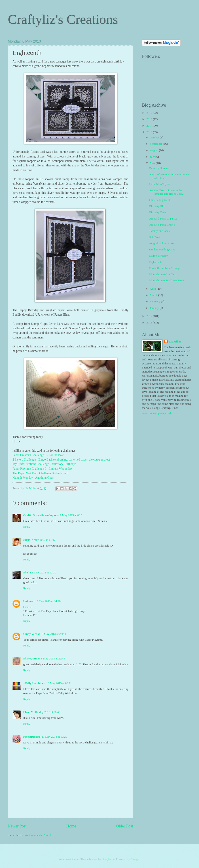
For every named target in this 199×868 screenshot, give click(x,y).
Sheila (27, 573)
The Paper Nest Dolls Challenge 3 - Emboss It (40, 473)
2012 (150, 316)
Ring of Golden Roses (162, 243)
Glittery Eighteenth (160, 200)
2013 (150, 132)
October (155, 138)
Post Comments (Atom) (37, 835)
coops (27, 540)
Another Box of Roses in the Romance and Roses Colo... (167, 192)
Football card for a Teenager (165, 268)
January (155, 308)
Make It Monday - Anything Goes (33, 478)
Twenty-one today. (160, 231)
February (155, 302)
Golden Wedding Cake (162, 250)
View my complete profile (157, 414)
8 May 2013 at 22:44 (54, 634)
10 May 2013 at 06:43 (47, 712)
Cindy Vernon (32, 634)
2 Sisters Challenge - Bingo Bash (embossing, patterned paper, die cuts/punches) (61, 460)
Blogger (135, 859)
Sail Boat (155, 237)
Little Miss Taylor (160, 184)
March (154, 295)
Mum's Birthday (159, 256)
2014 (150, 126)
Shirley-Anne (31, 659)
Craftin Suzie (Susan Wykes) (41, 515)
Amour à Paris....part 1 (162, 225)
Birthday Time (158, 212)
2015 (150, 119)
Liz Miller (175, 342)
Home (71, 826)
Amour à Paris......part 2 (163, 219)
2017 (150, 113)
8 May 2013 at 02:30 (44, 573)
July (153, 157)
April (153, 289)
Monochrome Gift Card (163, 274)
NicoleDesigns (32, 737)
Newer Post (17, 826)
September (156, 144)
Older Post (124, 826)
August (154, 150)
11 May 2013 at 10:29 (54, 737)
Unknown (29, 601)
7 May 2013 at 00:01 (72, 515)
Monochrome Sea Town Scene (167, 280)
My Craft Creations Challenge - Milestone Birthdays (45, 464)
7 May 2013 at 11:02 (43, 540)
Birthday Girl (157, 206)
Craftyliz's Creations (63, 19)
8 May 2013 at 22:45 (53, 659)
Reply (27, 527)
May (153, 163)
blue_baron (108, 859)
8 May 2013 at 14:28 (49, 601)
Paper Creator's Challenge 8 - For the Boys (38, 455)
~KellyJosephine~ (34, 683)
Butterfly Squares (159, 168)
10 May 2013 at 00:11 (59, 683)
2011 (150, 323)
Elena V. (28, 712)
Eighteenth (155, 262)
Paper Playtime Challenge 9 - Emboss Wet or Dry (42, 469)
